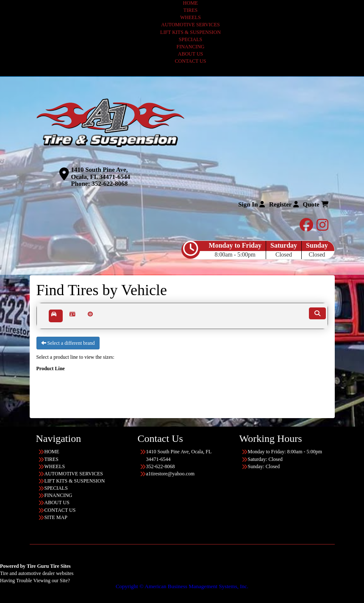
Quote (316, 204)
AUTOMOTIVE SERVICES (190, 25)
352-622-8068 (110, 184)
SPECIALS (190, 39)
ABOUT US (190, 54)
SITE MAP (56, 517)
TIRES (190, 10)
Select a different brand (68, 343)
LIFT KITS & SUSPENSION (190, 32)
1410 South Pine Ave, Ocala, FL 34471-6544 (101, 173)
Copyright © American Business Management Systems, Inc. (182, 586)
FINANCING (191, 47)
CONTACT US (191, 61)
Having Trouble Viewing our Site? (35, 581)
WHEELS (190, 17)
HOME (190, 3)
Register (284, 204)
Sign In (251, 204)
